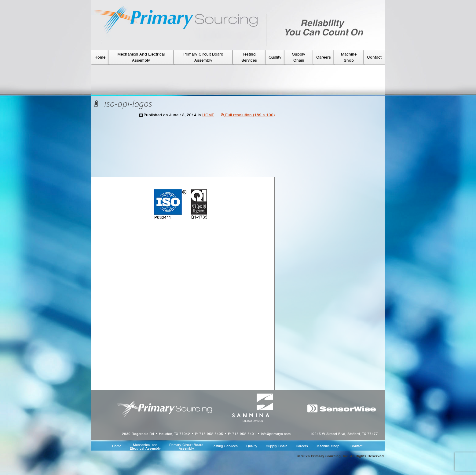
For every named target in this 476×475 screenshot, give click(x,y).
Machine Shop (328, 446)
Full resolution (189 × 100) (250, 115)
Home (100, 57)
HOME (208, 115)
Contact (374, 57)
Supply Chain (276, 446)
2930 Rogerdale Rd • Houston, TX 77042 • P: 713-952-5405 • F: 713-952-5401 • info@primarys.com (206, 434)
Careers (324, 57)
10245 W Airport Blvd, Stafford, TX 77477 (344, 434)
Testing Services (225, 446)
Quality (275, 57)
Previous (105, 212)
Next (265, 212)
